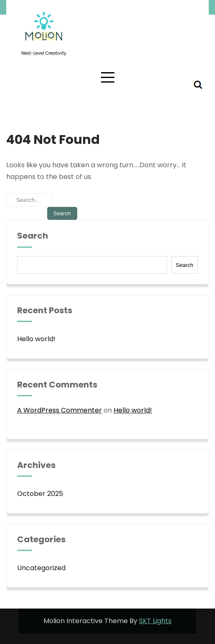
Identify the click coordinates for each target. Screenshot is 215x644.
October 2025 (40, 494)
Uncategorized (41, 568)
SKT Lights (155, 621)
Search (33, 236)
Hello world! (36, 339)
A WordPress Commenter (59, 410)
